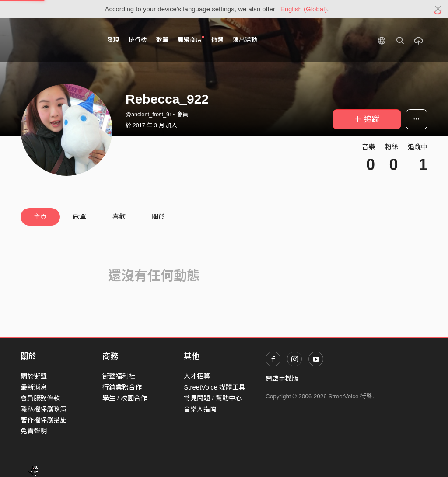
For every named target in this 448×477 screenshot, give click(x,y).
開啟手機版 (282, 378)
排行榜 (138, 40)
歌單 (162, 40)
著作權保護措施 (44, 420)
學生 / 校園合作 (125, 398)
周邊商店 (191, 40)
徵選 (217, 40)
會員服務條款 (40, 398)
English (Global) (304, 9)
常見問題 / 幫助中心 (213, 398)
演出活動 (245, 40)
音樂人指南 (200, 409)
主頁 (40, 217)
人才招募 (197, 376)
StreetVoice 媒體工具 (215, 387)
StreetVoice (57, 40)
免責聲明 (34, 431)
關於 (158, 217)
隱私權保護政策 (44, 409)
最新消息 (34, 387)
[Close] (438, 9)
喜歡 (119, 217)
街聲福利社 (119, 376)
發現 (113, 40)
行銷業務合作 (122, 387)
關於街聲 (34, 376)
